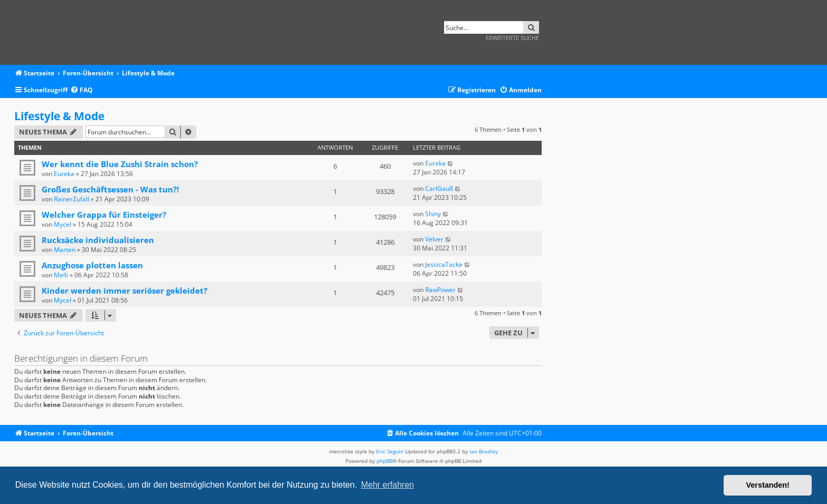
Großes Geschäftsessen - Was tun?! (110, 189)
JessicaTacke (444, 264)
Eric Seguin (390, 451)
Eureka (64, 174)
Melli (61, 275)
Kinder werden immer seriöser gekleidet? (124, 290)
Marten (65, 250)
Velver (434, 239)
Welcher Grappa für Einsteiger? (104, 215)
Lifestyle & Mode (59, 116)
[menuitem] (81, 90)
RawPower (440, 290)
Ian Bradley (484, 451)
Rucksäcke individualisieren (98, 240)
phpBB (384, 461)
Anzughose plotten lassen (92, 265)
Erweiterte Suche (512, 38)
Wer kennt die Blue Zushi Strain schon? (120, 164)
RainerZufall (71, 199)
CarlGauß (439, 188)
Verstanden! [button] (768, 485)
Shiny (433, 214)
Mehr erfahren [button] (387, 485)
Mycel (62, 224)
